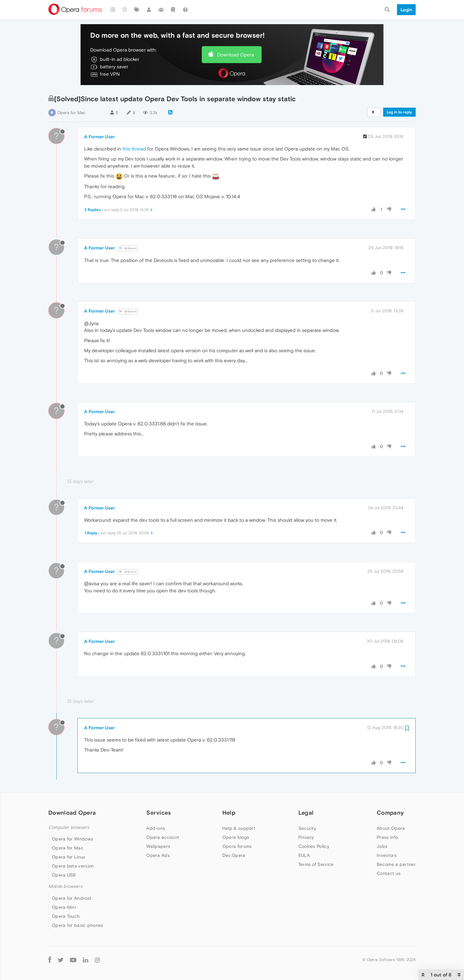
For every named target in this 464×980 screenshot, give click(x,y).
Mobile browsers (65, 886)
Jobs (382, 846)
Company (390, 813)
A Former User (99, 137)
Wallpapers (158, 846)
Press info (387, 837)
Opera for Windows (72, 839)
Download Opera (236, 55)
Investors (387, 855)
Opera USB (64, 875)
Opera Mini (64, 907)
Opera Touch (66, 916)
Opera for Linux (69, 857)
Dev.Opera (234, 855)
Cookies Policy (314, 846)
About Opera (391, 828)
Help (229, 813)
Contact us (389, 873)
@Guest (128, 248)
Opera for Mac (71, 113)
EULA (304, 855)
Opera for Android (72, 898)
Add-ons (156, 828)
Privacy (306, 837)
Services (159, 813)
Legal (306, 813)
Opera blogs (236, 837)
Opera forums (237, 846)
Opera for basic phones (78, 925)
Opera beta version (73, 866)
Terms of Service (316, 864)
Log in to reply (399, 112)
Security (307, 828)
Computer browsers (69, 827)
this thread (134, 149)
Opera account (163, 837)
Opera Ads (158, 855)
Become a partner (396, 864)
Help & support (239, 828)
